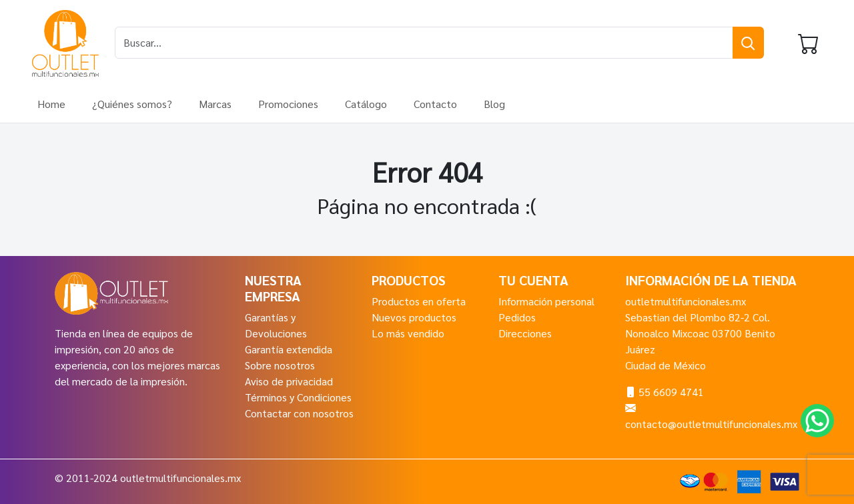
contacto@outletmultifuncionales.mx (711, 424)
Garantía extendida (289, 349)
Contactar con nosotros (299, 413)
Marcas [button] (215, 104)
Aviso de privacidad (289, 381)
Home (51, 104)
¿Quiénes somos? (132, 104)
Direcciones (525, 333)
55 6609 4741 (671, 392)
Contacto (435, 104)
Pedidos (517, 317)
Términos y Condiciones (298, 397)
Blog (494, 104)
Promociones (288, 104)
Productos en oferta (419, 301)
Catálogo (366, 104)
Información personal (546, 301)
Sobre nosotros (280, 365)
